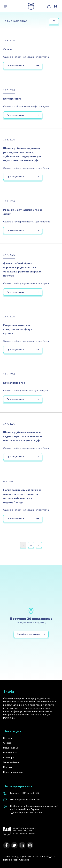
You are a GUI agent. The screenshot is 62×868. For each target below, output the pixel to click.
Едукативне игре (14, 383)
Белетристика (12, 99)
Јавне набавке (11, 762)
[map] (31, 809)
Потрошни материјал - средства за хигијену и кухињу (18, 329)
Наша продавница (13, 772)
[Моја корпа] (49, 6)
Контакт (8, 767)
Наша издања (11, 748)
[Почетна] (20, 829)
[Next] (39, 545)
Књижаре (9, 758)
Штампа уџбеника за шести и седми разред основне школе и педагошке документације (23, 436)
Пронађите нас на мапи (31, 634)
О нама (7, 743)
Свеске (8, 49)
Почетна (8, 738)
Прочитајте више (23, 66)
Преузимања (10, 753)
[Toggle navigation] (6, 6)
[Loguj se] (55, 6)
